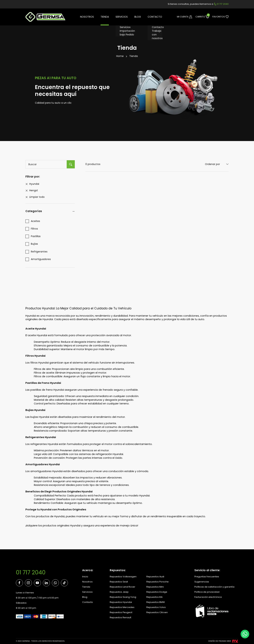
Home (120, 56)
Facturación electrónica (208, 597)
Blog (85, 597)
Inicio (85, 577)
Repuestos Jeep (119, 592)
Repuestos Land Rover (123, 587)
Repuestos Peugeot (121, 612)
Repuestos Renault (120, 617)
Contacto (88, 602)
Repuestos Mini (155, 587)
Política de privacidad (207, 592)
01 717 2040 (31, 572)
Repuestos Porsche (158, 582)
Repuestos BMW (156, 602)
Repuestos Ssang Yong (123, 597)
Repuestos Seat (119, 582)
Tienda (134, 56)
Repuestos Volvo (156, 607)
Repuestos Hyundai (121, 602)
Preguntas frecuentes (207, 577)
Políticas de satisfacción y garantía (214, 587)
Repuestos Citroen (157, 612)
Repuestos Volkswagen (123, 577)
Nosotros (87, 582)
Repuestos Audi (155, 577)
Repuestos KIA (154, 597)
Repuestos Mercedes (122, 607)
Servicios (87, 592)
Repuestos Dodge (157, 592)
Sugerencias (202, 582)
